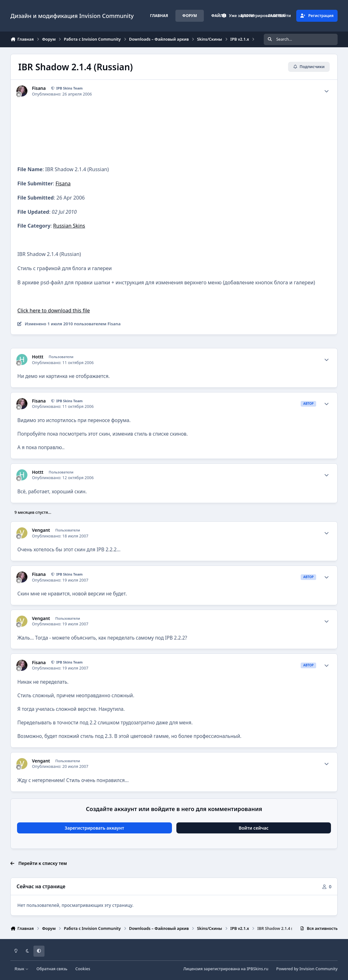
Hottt (38, 357)
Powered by (307, 969)
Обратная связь (52, 969)
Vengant (41, 530)
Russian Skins (69, 226)
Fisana (39, 88)
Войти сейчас (254, 828)
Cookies (83, 969)
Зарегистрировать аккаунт (94, 828)
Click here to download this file (54, 310)
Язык (22, 969)
